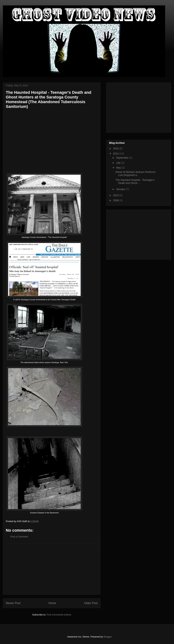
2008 (116, 200)
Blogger (107, 637)
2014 (116, 154)
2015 (116, 148)
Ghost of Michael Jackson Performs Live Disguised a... (135, 174)
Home (52, 603)
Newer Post (13, 603)
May (119, 168)
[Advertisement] (52, 569)
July (119, 163)
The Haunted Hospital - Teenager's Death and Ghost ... (135, 181)
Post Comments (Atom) (59, 615)
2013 (116, 195)
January (121, 189)
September (123, 158)
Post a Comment (19, 537)
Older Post (91, 603)
